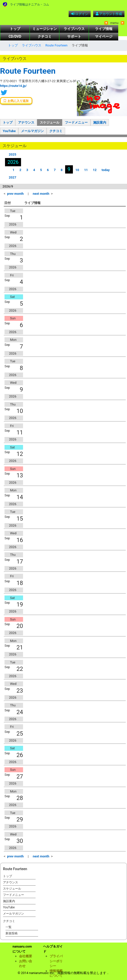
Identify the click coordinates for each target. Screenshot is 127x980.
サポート (74, 36)
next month (41, 194)
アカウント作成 (109, 14)
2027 (13, 177)
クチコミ (45, 36)
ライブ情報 (104, 29)
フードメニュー (76, 122)
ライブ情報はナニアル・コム (30, 4)
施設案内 (100, 122)
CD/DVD (15, 36)
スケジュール (50, 122)
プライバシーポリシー (56, 961)
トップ (15, 29)
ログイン (80, 14)
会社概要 (26, 956)
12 (95, 170)
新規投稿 (12, 933)
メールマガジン (32, 131)
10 (77, 170)
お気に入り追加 (16, 101)
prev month (15, 194)
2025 (13, 154)
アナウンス (26, 122)
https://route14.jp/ (13, 86)
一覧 (9, 927)
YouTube (9, 131)
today (105, 170)
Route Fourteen (56, 45)
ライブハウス (74, 29)
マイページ (104, 36)
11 (86, 170)
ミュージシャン (45, 29)
